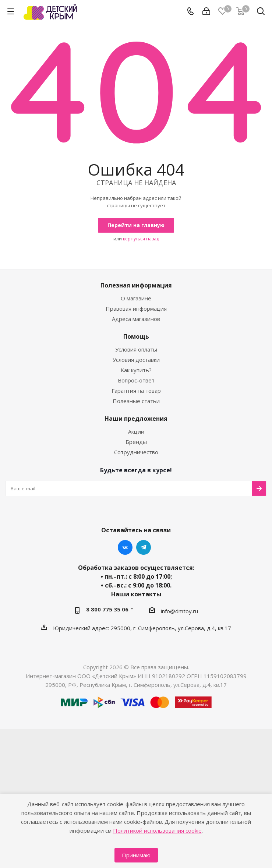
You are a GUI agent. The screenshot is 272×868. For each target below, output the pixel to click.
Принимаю (136, 855)
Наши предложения (136, 419)
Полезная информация (136, 285)
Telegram (144, 547)
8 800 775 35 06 (107, 609)
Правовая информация (136, 308)
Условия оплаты (136, 349)
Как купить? (136, 370)
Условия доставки (136, 360)
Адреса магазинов (136, 319)
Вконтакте (125, 547)
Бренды (136, 442)
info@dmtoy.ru (179, 611)
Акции (136, 431)
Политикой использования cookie (157, 830)
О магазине (136, 298)
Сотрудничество (136, 452)
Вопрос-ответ (136, 380)
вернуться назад (141, 239)
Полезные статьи (136, 401)
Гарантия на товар (136, 391)
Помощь (136, 336)
